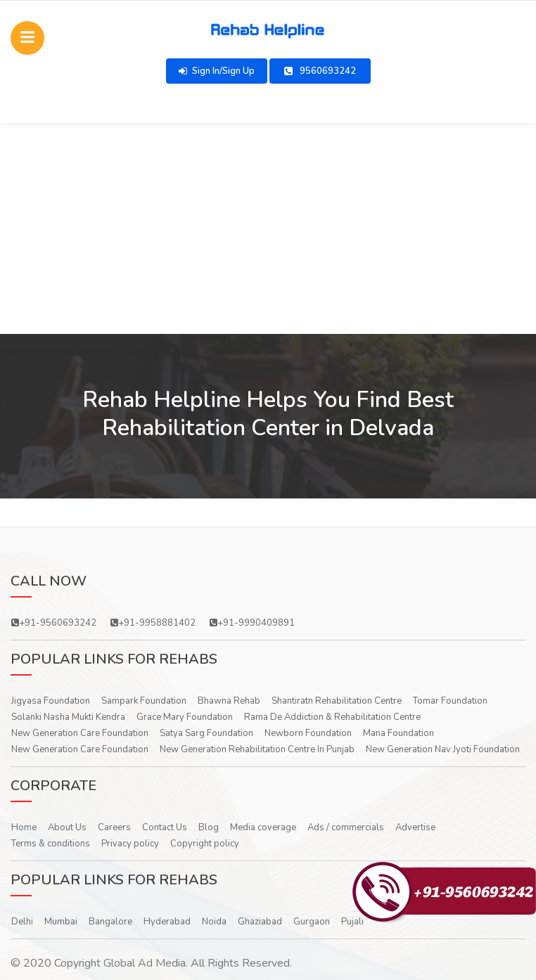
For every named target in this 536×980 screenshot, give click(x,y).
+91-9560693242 (54, 623)
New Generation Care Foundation (80, 733)
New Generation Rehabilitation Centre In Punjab (257, 749)
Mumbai (61, 922)
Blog (209, 827)
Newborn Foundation (308, 733)
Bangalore (110, 922)
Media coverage (263, 827)
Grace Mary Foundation (185, 717)
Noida (214, 922)
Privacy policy (130, 844)
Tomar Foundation (450, 701)
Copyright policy (205, 844)
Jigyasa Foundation (51, 701)
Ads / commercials (346, 827)
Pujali (352, 922)
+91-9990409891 (252, 623)
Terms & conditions (51, 844)
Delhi (22, 922)
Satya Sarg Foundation (206, 733)
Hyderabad (167, 922)
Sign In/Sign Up (217, 71)
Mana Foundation (398, 733)
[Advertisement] (268, 228)
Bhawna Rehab (229, 701)
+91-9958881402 (153, 623)
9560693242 (320, 71)
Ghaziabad (260, 922)
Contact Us (165, 827)
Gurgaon (312, 922)
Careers (114, 827)
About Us (67, 827)
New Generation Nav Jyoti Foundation (443, 749)
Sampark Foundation (144, 701)
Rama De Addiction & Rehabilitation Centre (332, 717)
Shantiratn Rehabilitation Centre (337, 701)
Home (24, 827)
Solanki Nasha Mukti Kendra (68, 717)
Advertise (415, 827)
